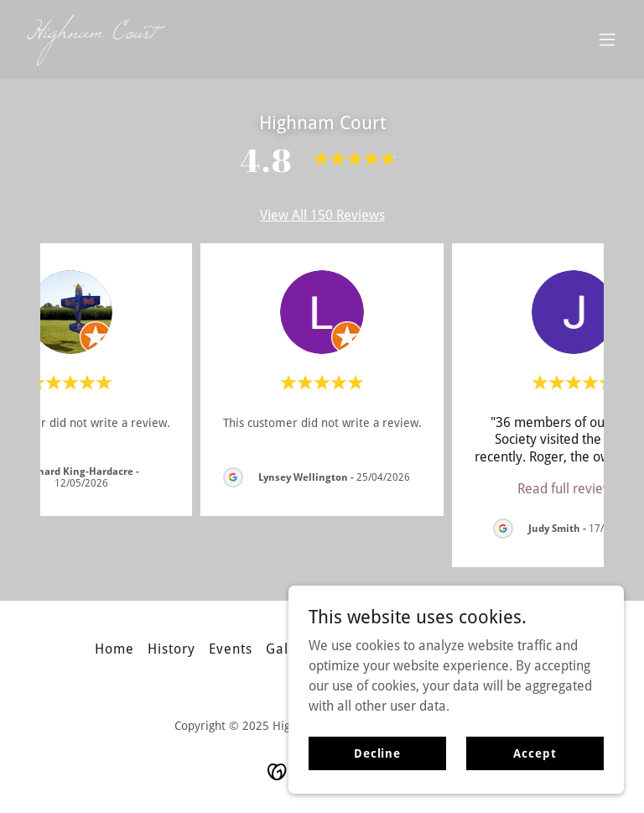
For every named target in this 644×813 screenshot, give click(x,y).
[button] (607, 39)
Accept (535, 753)
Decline (377, 753)
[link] (92, 33)
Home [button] (114, 649)
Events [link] (231, 649)
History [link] (171, 649)
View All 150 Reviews (322, 215)
